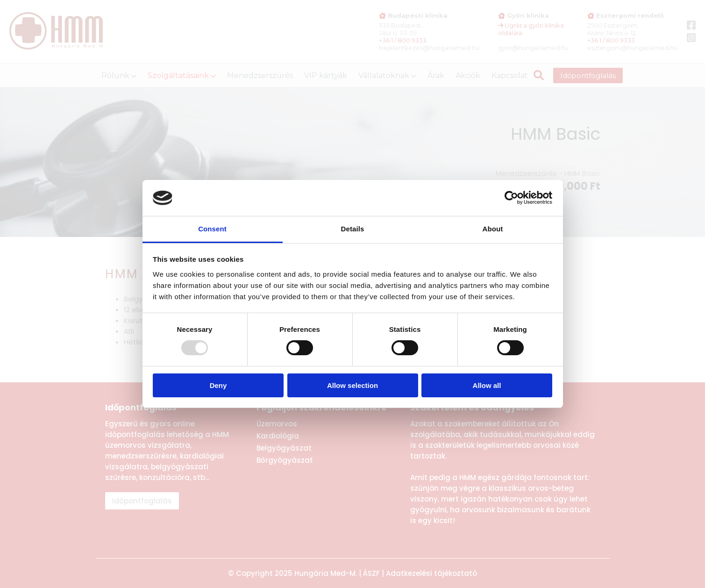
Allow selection (352, 385)
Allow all (487, 385)
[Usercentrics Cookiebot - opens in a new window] (511, 198)
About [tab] (493, 229)
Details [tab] (353, 229)
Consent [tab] (212, 229)
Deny (218, 385)
